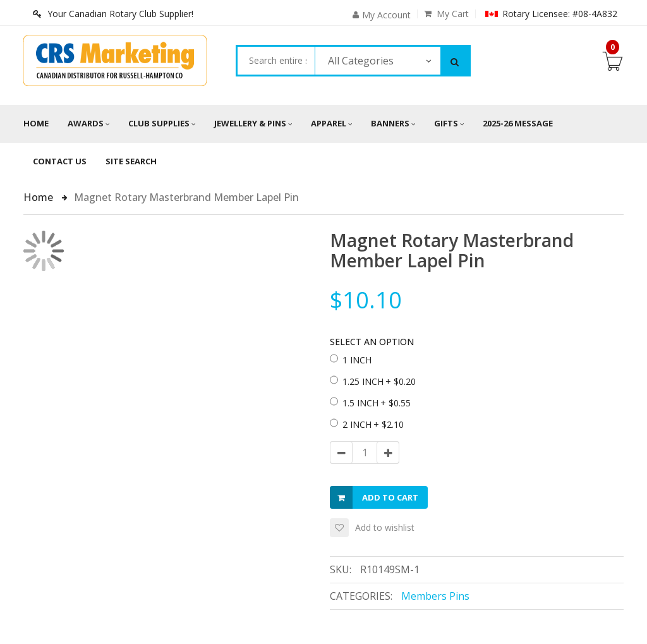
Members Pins (435, 596)
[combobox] (276, 61)
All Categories (361, 61)
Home (36, 123)
